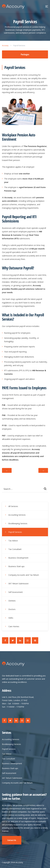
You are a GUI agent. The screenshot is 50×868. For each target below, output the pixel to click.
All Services (13, 506)
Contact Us (12, 840)
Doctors (12, 609)
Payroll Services (15, 532)
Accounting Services (17, 515)
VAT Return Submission (18, 584)
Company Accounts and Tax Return (24, 575)
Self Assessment (16, 592)
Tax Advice (13, 541)
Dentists (12, 601)
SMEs (11, 618)
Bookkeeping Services (18, 523)
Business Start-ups (16, 566)
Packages (25, 54)
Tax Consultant (15, 549)
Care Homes (14, 626)
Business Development (18, 558)
